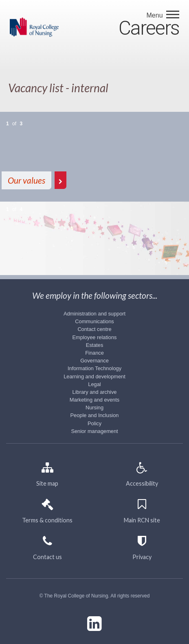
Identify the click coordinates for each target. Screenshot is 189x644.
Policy (94, 423)
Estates (95, 345)
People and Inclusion (95, 415)
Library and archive (95, 392)
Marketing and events (94, 400)
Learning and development (94, 376)
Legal (94, 384)
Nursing (94, 407)
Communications (94, 321)
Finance (94, 353)
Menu (156, 15)
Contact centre (94, 329)
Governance (94, 361)
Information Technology (94, 368)
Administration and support (94, 314)
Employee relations (95, 337)
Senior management (94, 431)
